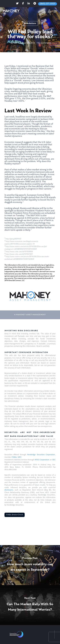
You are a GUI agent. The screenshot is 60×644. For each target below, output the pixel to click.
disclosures (9, 490)
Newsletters (30, 23)
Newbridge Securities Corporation (41, 455)
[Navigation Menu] (55, 11)
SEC (54, 460)
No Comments (44, 43)
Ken (15, 43)
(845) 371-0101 (48, 4)
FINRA (14, 457)
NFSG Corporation (42, 460)
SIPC (20, 457)
